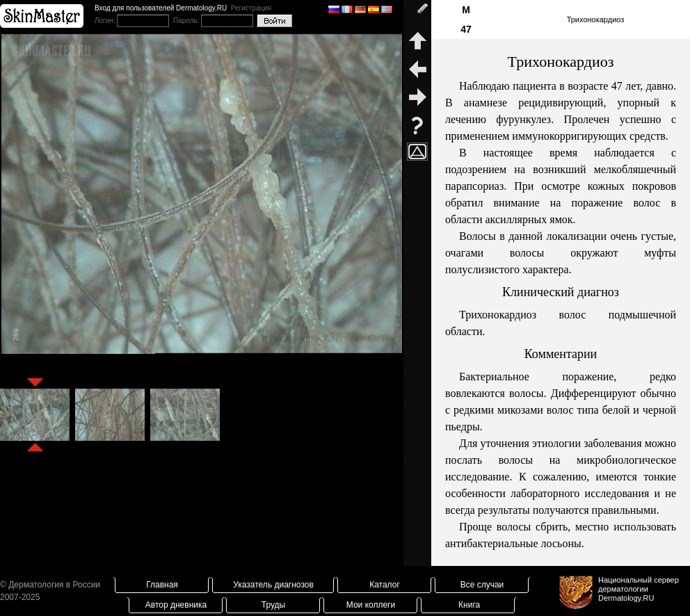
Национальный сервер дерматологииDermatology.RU (639, 589)
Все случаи (482, 585)
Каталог (385, 585)
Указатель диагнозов (273, 585)
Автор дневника (176, 605)
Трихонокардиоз (596, 19)
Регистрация (251, 8)
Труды (273, 605)
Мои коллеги (371, 605)
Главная (162, 585)
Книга (469, 605)
